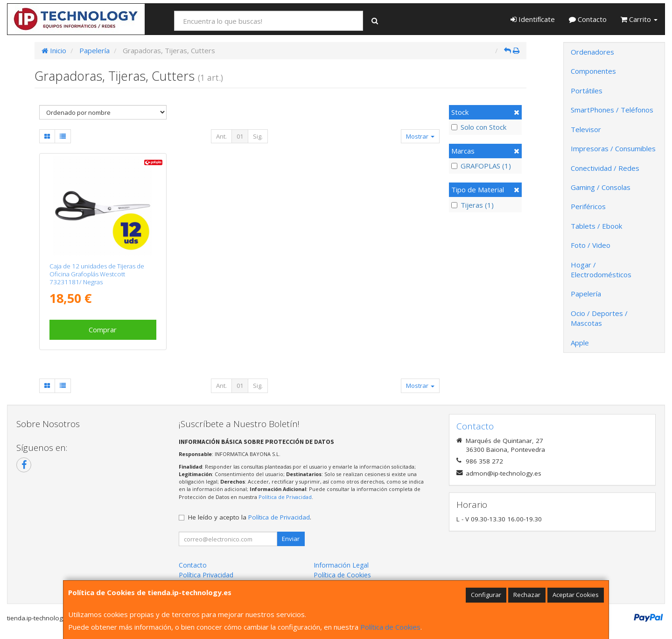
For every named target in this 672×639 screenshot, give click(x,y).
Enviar (291, 539)
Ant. (221, 136)
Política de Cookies (390, 627)
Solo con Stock (479, 127)
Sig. (258, 136)
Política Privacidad (206, 575)
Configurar (486, 595)
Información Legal (341, 565)
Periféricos (588, 206)
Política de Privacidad (285, 497)
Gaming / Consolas (601, 187)
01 (240, 136)
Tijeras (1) (472, 205)
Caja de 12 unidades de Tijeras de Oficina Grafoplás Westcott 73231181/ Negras (97, 274)
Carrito (639, 19)
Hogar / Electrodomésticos (601, 270)
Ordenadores (592, 52)
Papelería (586, 294)
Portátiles (587, 91)
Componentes (593, 71)
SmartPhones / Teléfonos (612, 110)
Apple (580, 343)
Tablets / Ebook (596, 226)
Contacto (588, 19)
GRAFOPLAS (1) (481, 166)
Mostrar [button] (420, 136)
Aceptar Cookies (576, 595)
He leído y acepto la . (250, 517)
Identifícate (533, 19)
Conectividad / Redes (605, 168)
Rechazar (527, 595)
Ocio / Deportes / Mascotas (599, 318)
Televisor (586, 129)
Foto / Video (591, 245)
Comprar (103, 330)
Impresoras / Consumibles (613, 148)
